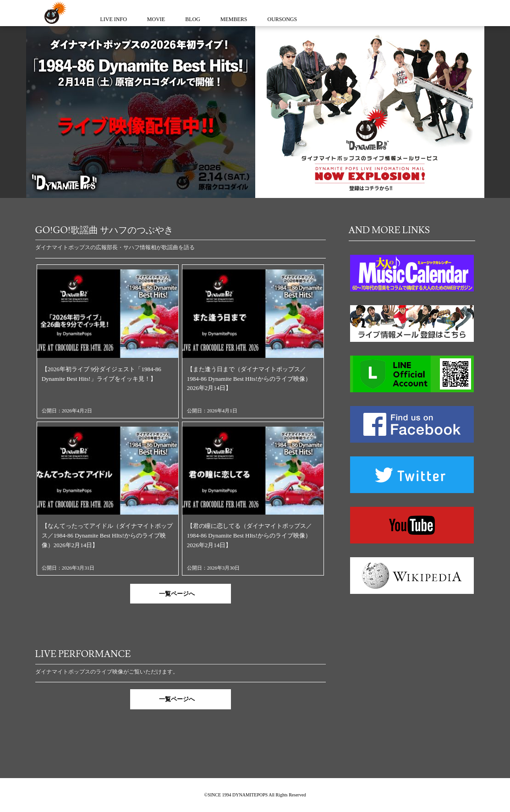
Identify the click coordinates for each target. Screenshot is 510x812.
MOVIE (156, 19)
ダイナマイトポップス (54, 13)
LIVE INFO (114, 19)
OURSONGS (282, 19)
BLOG (193, 19)
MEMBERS (234, 19)
